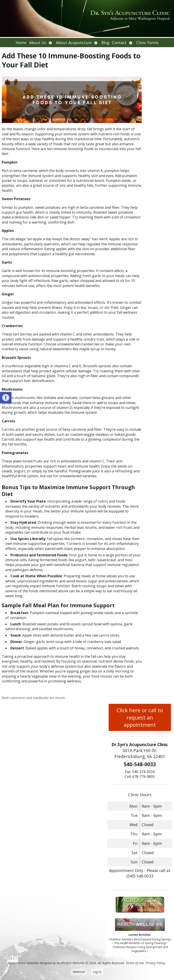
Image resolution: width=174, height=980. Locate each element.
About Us (38, 43)
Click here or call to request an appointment (140, 717)
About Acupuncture (74, 43)
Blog (105, 43)
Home (21, 43)
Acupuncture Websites (23, 963)
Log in (97, 972)
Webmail (79, 972)
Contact (119, 43)
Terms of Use (135, 963)
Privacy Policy (155, 963)
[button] (6, 398)
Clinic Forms (147, 43)
